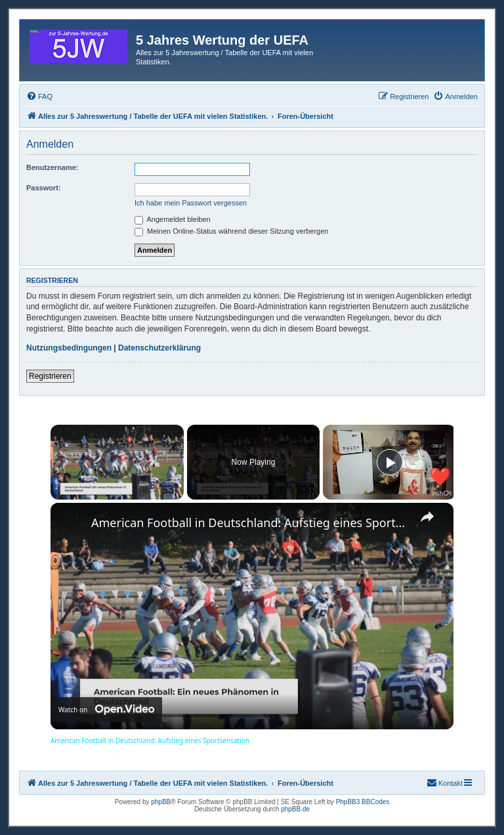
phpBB (161, 802)
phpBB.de (295, 809)
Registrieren (50, 376)
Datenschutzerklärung (159, 348)
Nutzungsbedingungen (69, 348)
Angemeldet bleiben (173, 219)
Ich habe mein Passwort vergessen (191, 203)
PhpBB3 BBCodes (363, 802)
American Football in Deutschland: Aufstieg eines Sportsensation (250, 523)
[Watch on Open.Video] (106, 710)
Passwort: (44, 188)
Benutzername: (52, 167)
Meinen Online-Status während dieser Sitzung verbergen (231, 231)
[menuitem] (39, 96)
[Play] (390, 462)
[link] (72, 524)
